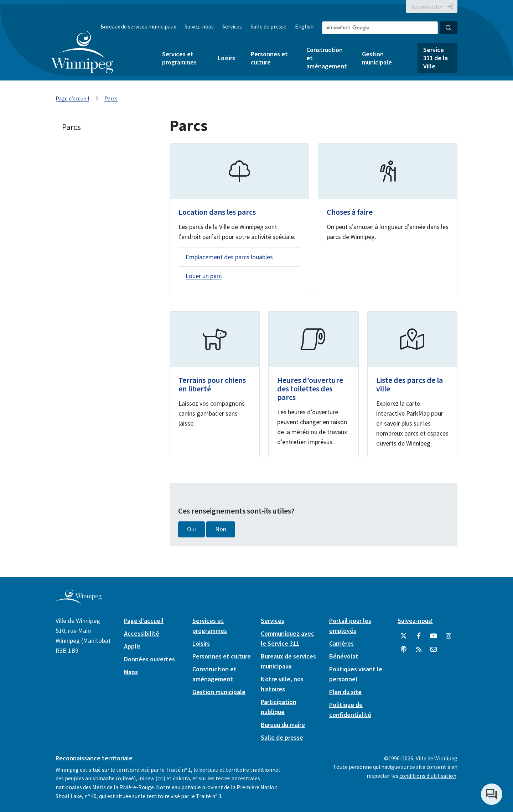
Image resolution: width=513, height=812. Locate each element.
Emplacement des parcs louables (229, 257)
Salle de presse (268, 26)
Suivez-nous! (415, 621)
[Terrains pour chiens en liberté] (215, 384)
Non (221, 529)
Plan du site (345, 692)
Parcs (111, 98)
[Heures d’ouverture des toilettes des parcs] (313, 384)
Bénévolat (344, 656)
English (304, 26)
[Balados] (404, 650)
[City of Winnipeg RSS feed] (419, 650)
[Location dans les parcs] (239, 219)
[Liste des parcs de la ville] (412, 384)
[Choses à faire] (388, 219)
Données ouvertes (149, 659)
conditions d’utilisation (428, 776)
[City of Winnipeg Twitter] (404, 636)
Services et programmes (179, 58)
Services (232, 26)
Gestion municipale (377, 58)
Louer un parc (204, 276)
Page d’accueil (72, 98)
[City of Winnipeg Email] (434, 650)
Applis (132, 646)
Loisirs (226, 58)
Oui (191, 529)
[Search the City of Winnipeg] (380, 28)
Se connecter (427, 6)
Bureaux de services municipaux (138, 26)
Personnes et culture (269, 58)
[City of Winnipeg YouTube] (434, 636)
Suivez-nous (199, 26)
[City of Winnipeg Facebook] (419, 636)
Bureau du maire (283, 725)
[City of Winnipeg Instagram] (449, 636)
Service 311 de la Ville (436, 58)
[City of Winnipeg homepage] (79, 601)
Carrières (341, 643)
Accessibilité (142, 633)
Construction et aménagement (326, 58)
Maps (131, 672)
